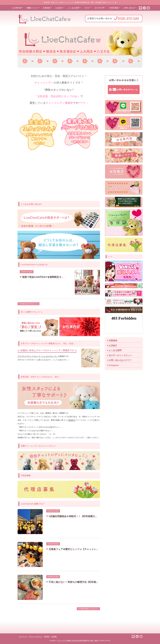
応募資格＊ (48, 8)
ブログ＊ (88, 8)
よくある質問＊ (74, 8)
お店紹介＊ (60, 8)
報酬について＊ (33, 8)
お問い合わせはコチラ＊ (120, 360)
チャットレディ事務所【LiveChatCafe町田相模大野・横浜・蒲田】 (78, 641)
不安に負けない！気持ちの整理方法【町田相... (73, 582)
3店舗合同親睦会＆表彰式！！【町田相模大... (72, 516)
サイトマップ (23, 637)
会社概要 (54, 637)
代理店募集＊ (115, 8)
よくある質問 (115, 350)
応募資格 (113, 341)
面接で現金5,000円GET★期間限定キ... (42, 277)
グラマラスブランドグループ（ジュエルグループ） (38, 356)
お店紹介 (113, 346)
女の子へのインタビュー (120, 355)
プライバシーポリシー (35, 637)
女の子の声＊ (100, 8)
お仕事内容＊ (18, 8)
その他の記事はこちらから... (88, 609)
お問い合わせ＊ (130, 8)
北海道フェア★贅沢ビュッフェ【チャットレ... (73, 549)
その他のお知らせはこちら (28, 304)
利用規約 (47, 637)
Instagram (114, 365)
